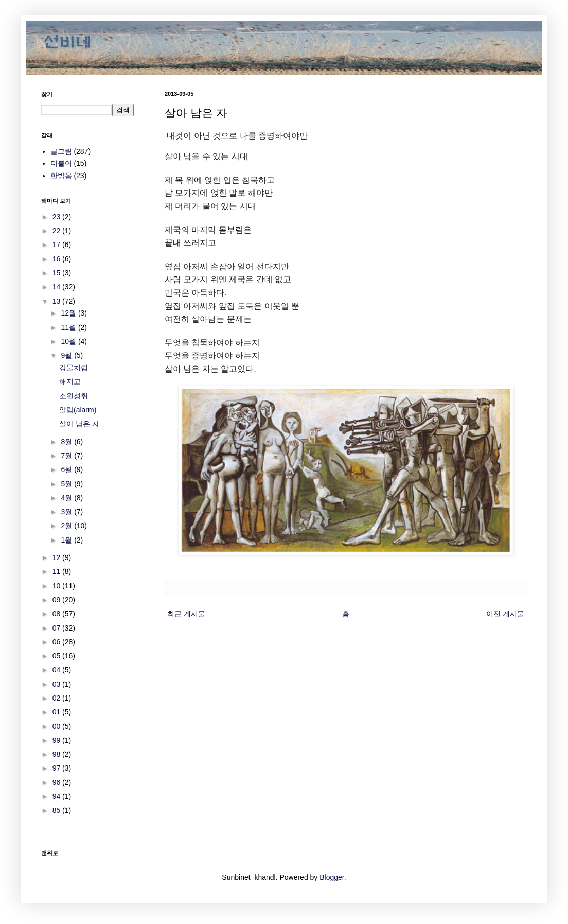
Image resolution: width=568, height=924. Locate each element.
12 (57, 557)
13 (57, 301)
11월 (69, 327)
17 (57, 245)
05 (57, 656)
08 (57, 614)
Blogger (332, 877)
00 (57, 726)
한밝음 (61, 176)
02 (57, 698)
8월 (67, 442)
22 (57, 231)
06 (57, 642)
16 (57, 259)
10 (57, 586)
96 (57, 782)
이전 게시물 (505, 614)
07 (57, 628)
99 (57, 740)
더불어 (61, 163)
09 (57, 600)
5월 (67, 484)
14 (57, 287)
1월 (67, 540)
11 (57, 571)
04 (57, 670)
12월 (69, 313)
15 (57, 273)
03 (57, 684)
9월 (67, 355)
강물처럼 (74, 368)
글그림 (61, 151)
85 (57, 810)
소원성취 (74, 396)
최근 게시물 (186, 614)
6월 (67, 469)
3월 (67, 512)
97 (57, 768)
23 (57, 217)
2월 (67, 526)
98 (57, 754)
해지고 (70, 381)
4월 (67, 498)
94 (57, 796)
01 (57, 712)
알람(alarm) (78, 410)
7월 (67, 456)
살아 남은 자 (79, 424)
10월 (69, 341)
